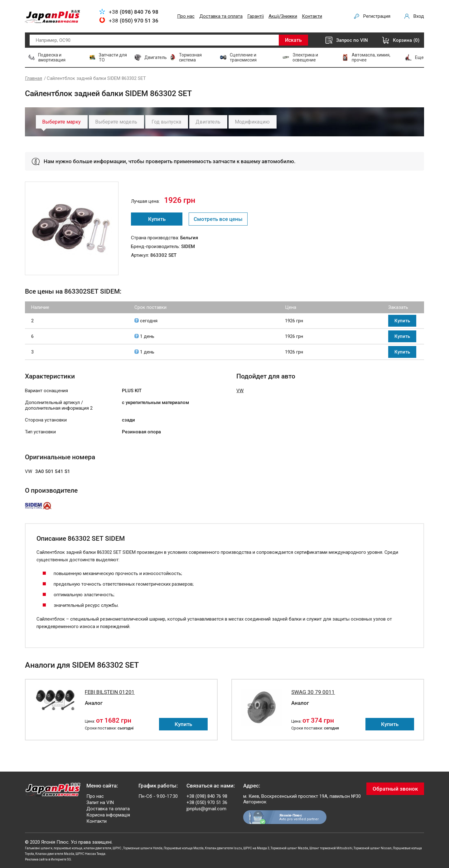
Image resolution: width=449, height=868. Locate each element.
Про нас (186, 16)
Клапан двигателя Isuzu (223, 848)
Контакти (312, 16)
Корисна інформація (108, 815)
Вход (419, 16)
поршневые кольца (68, 848)
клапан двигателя (97, 848)
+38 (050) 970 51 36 (207, 802)
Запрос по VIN (352, 40)
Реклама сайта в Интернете (46, 859)
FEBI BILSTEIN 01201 (110, 692)
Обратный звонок (395, 789)
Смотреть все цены (218, 219)
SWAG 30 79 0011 (313, 692)
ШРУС (117, 848)
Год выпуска (166, 122)
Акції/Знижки (283, 16)
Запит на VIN (100, 802)
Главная (34, 78)
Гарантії (256, 16)
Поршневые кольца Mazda (184, 848)
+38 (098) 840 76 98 (207, 796)
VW (240, 391)
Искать (293, 40)
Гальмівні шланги (39, 848)
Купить (157, 219)
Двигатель (208, 122)
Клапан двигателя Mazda (55, 854)
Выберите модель (116, 122)
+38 (134, 12)
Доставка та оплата (221, 16)
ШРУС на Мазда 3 (256, 848)
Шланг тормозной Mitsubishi (331, 848)
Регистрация (377, 16)
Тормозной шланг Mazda (289, 848)
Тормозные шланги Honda (143, 848)
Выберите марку (61, 122)
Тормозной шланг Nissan (373, 848)
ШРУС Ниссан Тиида (90, 854)
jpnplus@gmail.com (206, 809)
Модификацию (252, 122)
